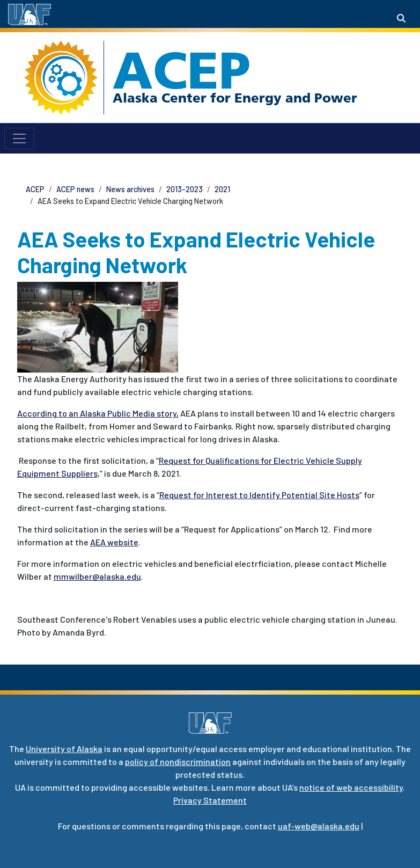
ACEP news (75, 189)
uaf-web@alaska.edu (319, 826)
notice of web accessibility (351, 787)
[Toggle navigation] (19, 138)
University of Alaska (64, 749)
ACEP (182, 70)
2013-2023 (185, 189)
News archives (130, 189)
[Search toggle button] (401, 18)
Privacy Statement (210, 800)
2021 (222, 189)
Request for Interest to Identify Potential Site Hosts (259, 495)
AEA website (114, 542)
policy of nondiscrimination (178, 761)
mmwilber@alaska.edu (97, 576)
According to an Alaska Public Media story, (98, 413)
